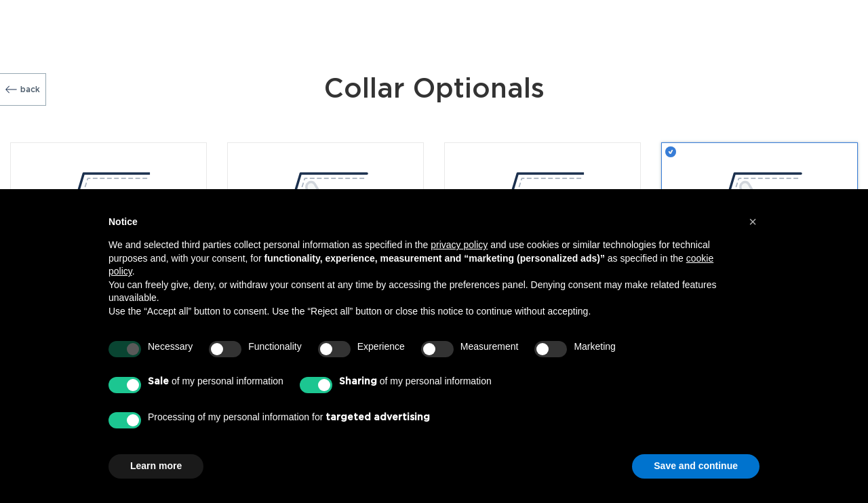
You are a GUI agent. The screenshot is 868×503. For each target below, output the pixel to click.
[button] (753, 222)
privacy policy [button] (459, 245)
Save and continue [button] (696, 466)
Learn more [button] (156, 466)
